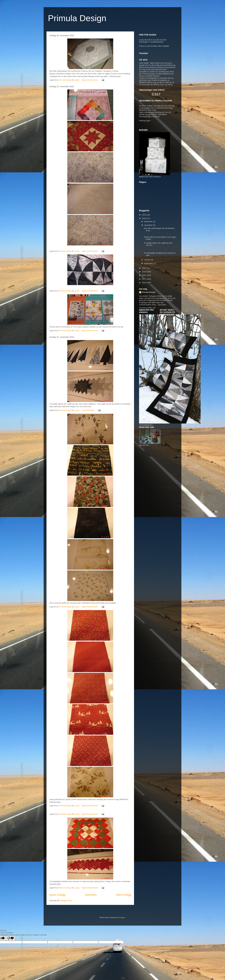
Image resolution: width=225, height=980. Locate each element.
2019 (144, 215)
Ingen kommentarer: (90, 80)
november (149, 225)
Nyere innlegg (57, 895)
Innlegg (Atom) (66, 901)
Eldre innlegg (124, 895)
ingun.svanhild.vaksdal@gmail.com (154, 112)
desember (149, 222)
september (149, 263)
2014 (144, 268)
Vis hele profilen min (147, 308)
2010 (144, 283)
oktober (148, 260)
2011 (144, 279)
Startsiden (91, 895)
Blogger (122, 917)
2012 (144, 275)
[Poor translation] (10, 938)
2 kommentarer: (88, 410)
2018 (144, 218)
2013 (144, 272)
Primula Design (77, 18)
